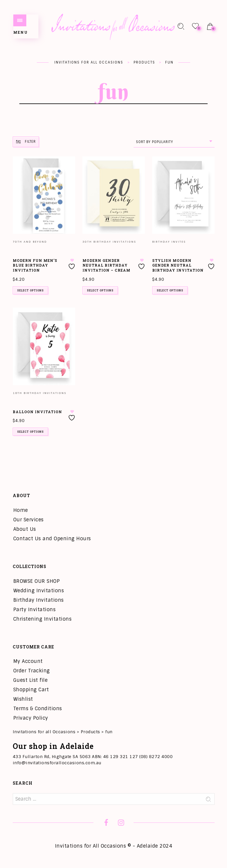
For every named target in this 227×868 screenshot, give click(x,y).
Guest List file (31, 680)
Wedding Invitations (39, 591)
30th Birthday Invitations (109, 242)
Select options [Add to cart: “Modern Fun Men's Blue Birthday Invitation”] (30, 290)
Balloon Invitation (37, 412)
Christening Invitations (43, 619)
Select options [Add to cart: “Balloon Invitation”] (30, 432)
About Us (25, 529)
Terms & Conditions (38, 709)
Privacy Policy (31, 718)
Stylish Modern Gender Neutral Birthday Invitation (178, 265)
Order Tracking (32, 671)
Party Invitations (35, 610)
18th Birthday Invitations (39, 393)
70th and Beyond (30, 242)
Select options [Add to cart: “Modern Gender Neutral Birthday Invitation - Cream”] (100, 290)
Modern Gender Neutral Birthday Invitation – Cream (106, 265)
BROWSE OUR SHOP (37, 581)
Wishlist (23, 699)
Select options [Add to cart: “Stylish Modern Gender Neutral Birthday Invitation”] (170, 290)
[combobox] (174, 142)
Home (21, 510)
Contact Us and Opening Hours (52, 539)
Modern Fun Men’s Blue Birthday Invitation (35, 265)
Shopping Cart (31, 690)
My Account (28, 661)
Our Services (29, 520)
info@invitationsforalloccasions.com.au (57, 763)
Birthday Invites (169, 242)
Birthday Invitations (39, 600)
